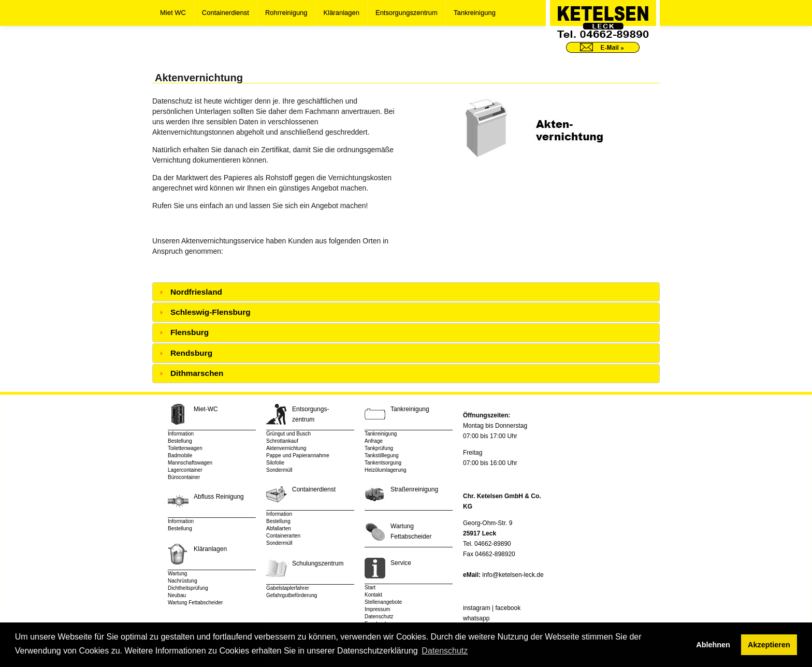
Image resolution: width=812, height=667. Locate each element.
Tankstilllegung (382, 455)
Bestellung (180, 441)
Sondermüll (279, 470)
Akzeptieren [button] (769, 645)
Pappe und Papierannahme (298, 455)
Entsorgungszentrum (407, 13)
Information (181, 434)
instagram (477, 608)
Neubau (177, 595)
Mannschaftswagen (190, 463)
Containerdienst (226, 13)
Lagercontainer (185, 470)
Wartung (177, 574)
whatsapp (476, 618)
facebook (508, 608)
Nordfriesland (196, 292)
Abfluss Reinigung (219, 497)
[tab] (406, 292)
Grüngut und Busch (288, 434)
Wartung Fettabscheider (195, 603)
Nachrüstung (183, 581)
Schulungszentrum (318, 563)
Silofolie (275, 463)
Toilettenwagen (185, 448)
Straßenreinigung (414, 489)
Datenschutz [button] (445, 651)
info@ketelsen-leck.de (513, 575)
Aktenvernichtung (286, 448)
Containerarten (283, 536)
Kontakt (373, 595)
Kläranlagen (342, 13)
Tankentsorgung (383, 463)
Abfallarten (279, 528)
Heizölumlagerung (386, 470)
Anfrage (374, 441)
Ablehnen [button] (713, 645)
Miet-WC (206, 409)
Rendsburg (191, 353)
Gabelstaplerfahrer (288, 588)
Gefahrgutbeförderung (292, 595)
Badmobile (180, 455)
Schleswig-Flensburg (211, 312)
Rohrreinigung (286, 13)
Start (370, 588)
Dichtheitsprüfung (188, 588)
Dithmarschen (197, 373)
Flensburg (190, 332)
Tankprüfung (379, 448)
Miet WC (173, 13)
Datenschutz (379, 617)
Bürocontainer (184, 477)
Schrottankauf (282, 441)
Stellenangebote (383, 602)
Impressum (377, 609)
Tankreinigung (475, 13)
